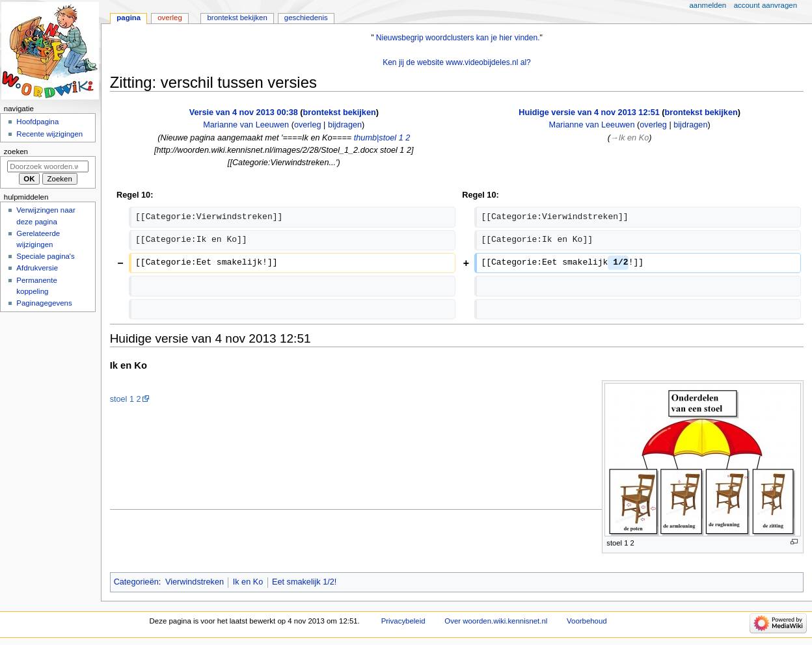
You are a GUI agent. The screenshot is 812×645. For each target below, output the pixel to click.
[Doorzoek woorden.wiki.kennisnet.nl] (48, 166)
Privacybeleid (403, 621)
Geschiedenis (306, 18)
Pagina (129, 18)
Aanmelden (708, 5)
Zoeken (16, 151)
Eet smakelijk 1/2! (304, 582)
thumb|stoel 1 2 (382, 138)
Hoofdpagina (37, 122)
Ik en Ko (248, 582)
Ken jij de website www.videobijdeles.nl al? (457, 62)
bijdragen (345, 125)
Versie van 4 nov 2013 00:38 (244, 112)
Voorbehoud (587, 621)
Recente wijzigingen (49, 134)
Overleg (170, 18)
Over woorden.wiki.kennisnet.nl (496, 621)
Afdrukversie (37, 268)
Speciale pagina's (45, 256)
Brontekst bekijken (237, 18)
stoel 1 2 (126, 399)
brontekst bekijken (340, 112)
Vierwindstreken (195, 582)
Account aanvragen (765, 5)
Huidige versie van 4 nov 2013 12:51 (589, 112)
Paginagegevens (44, 303)
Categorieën (136, 582)
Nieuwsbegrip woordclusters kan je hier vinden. (458, 38)
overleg (308, 125)
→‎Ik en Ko (629, 138)
